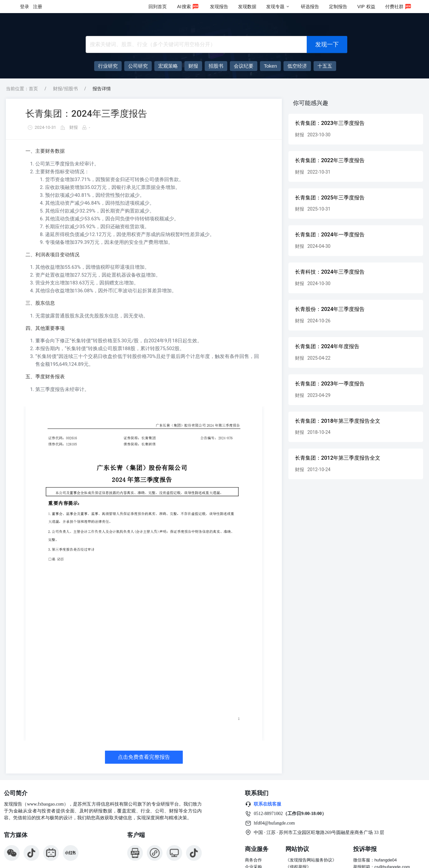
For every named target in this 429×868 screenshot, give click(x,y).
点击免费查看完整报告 (144, 757)
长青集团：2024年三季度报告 (86, 114)
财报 (74, 127)
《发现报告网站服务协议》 (311, 860)
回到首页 (158, 7)
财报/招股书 (65, 89)
